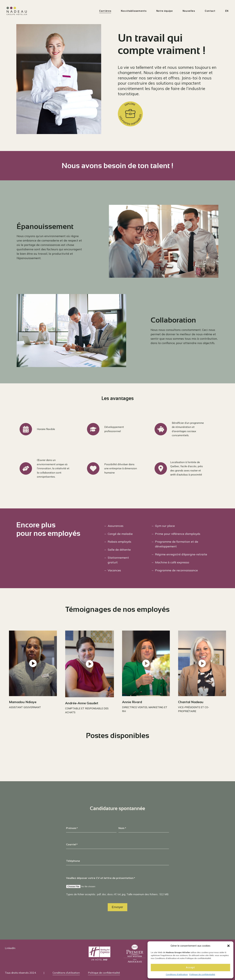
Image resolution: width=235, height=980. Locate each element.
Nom (122, 828)
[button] (228, 946)
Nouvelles (189, 11)
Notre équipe (165, 11)
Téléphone (73, 861)
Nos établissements (134, 11)
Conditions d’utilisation (177, 974)
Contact (210, 11)
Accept (191, 967)
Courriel (72, 844)
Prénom (72, 828)
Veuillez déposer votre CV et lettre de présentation (101, 878)
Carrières (105, 11)
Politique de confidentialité (202, 974)
